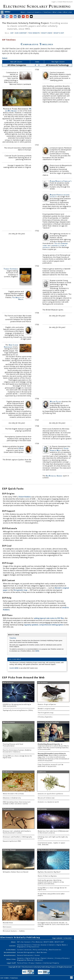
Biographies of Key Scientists (28, 947)
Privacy (32, 963)
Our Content (26, 942)
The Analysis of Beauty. (18, 298)
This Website (37, 942)
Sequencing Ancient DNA (12, 841)
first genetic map (21, 590)
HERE (37, 651)
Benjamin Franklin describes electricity (60, 196)
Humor (37, 955)
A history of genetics (45, 717)
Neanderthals (8, 923)
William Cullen (55, 402)
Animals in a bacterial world (48, 802)
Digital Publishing (33, 958)
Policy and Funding (40, 950)
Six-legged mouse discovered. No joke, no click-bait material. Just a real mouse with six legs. (53, 924)
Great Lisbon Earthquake (11, 346)
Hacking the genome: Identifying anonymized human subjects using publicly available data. (51, 882)
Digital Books (62, 945)
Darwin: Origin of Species (47, 704)
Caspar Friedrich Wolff (59, 449)
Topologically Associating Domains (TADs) (18, 710)
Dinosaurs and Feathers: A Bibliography (17, 837)
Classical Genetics (34, 12)
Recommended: (10, 952)
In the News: (11, 950)
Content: (13, 946)
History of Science (62, 958)
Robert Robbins (25, 497)
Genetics (21, 958)
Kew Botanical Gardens (54, 476)
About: (14, 942)
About (23, 12)
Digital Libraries (47, 958)
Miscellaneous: (10, 955)
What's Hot (68, 12)
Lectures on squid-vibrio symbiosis (51, 794)
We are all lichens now (46, 798)
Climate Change (9, 850)
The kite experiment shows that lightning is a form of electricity (55, 245)
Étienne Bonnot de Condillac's (61, 181)
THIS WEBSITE (34, 33)
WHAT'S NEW (47, 33)
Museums (39, 960)
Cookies (39, 963)
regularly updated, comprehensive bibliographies (44, 625)
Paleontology (9, 809)
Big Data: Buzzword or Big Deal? (49, 872)
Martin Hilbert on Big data (47, 876)
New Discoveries (55, 950)
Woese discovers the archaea (13, 794)
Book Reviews (42, 952)
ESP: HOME (5, 978)
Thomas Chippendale (11, 269)
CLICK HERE (14, 668)
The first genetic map (46, 713)
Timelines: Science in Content (44, 945)
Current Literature (24, 950)
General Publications (25, 955)
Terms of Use (22, 963)
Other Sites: (11, 959)
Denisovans (7, 927)
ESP (12, 33)
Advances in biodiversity (12, 798)
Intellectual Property (51, 963)
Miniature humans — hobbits (14, 931)
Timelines (47, 12)
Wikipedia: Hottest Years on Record (16, 872)
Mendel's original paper (46, 709)
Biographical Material (26, 960)
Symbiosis (42, 772)
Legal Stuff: (12, 963)
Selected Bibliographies (26, 952)
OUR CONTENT (21, 33)
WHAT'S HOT (59, 33)
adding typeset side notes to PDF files (49, 618)
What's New (57, 12)
